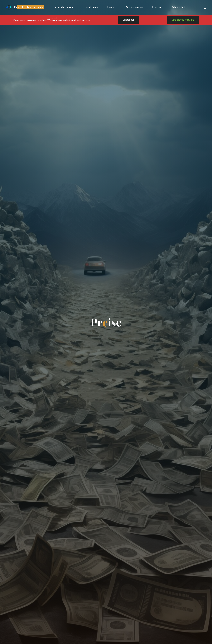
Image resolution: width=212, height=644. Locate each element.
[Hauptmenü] (203, 7)
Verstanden (129, 20)
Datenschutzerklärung (183, 20)
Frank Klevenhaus (28, 7)
